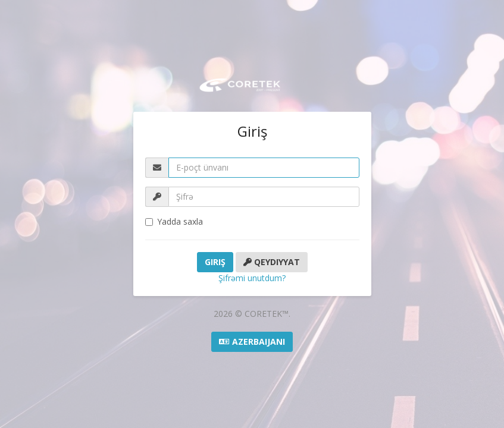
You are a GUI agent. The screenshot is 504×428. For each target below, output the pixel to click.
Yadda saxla (174, 221)
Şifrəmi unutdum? (252, 278)
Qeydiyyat (272, 262)
